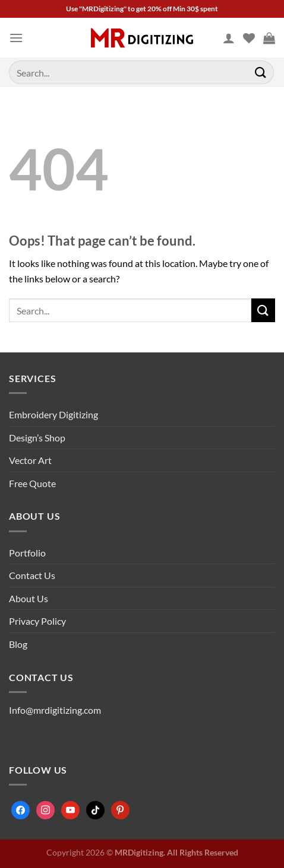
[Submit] (261, 72)
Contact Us (32, 575)
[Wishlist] (249, 38)
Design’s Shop (37, 438)
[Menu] (16, 38)
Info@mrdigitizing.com (55, 710)
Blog (18, 644)
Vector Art (30, 460)
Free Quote (32, 483)
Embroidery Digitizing (53, 414)
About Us (29, 598)
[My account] (229, 38)
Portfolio (27, 553)
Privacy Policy (37, 621)
